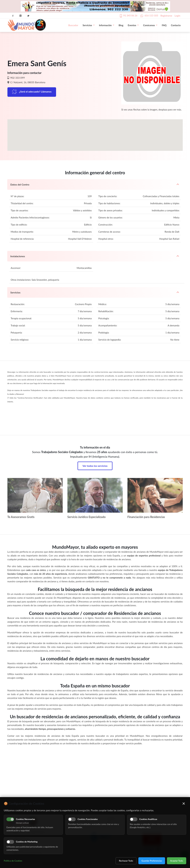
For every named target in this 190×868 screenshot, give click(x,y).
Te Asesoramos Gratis (21, 517)
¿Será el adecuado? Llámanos (35, 91)
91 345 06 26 (130, 15)
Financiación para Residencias (146, 517)
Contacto (176, 25)
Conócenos (150, 25)
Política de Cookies (13, 861)
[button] (95, 132)
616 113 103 (151, 15)
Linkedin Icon (21, 16)
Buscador (73, 25)
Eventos (133, 25)
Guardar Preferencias (152, 861)
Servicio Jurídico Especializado (87, 517)
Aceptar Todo (177, 861)
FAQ (164, 25)
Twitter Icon (28, 16)
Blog (121, 25)
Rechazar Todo (126, 861)
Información (107, 25)
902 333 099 (17, 78)
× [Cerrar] (184, 803)
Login (177, 16)
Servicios (89, 25)
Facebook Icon (13, 16)
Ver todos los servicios (95, 466)
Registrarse (166, 16)
